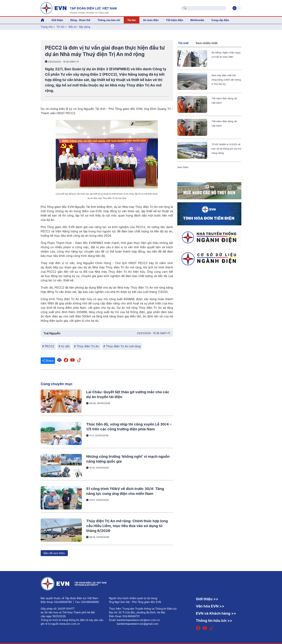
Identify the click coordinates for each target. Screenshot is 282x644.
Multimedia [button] (197, 20)
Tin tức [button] (132, 20)
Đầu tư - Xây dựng (79, 27)
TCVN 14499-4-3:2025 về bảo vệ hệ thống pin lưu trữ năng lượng (226, 149)
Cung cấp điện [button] (220, 20)
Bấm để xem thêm (54, 553)
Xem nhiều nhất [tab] (207, 43)
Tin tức (61, 27)
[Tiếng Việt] (79, 8)
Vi (235, 8)
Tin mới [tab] (183, 43)
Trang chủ (47, 27)
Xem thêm (183, 167)
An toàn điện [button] (151, 20)
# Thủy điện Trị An (86, 346)
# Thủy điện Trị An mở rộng (122, 346)
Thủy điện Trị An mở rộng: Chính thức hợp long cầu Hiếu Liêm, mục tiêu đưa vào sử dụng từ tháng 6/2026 (127, 526)
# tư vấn (64, 346)
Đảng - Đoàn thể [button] (80, 20)
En (239, 8)
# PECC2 (48, 346)
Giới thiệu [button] (57, 20)
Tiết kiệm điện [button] (174, 20)
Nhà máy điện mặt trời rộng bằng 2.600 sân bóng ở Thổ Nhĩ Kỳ (226, 80)
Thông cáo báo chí (109, 20)
